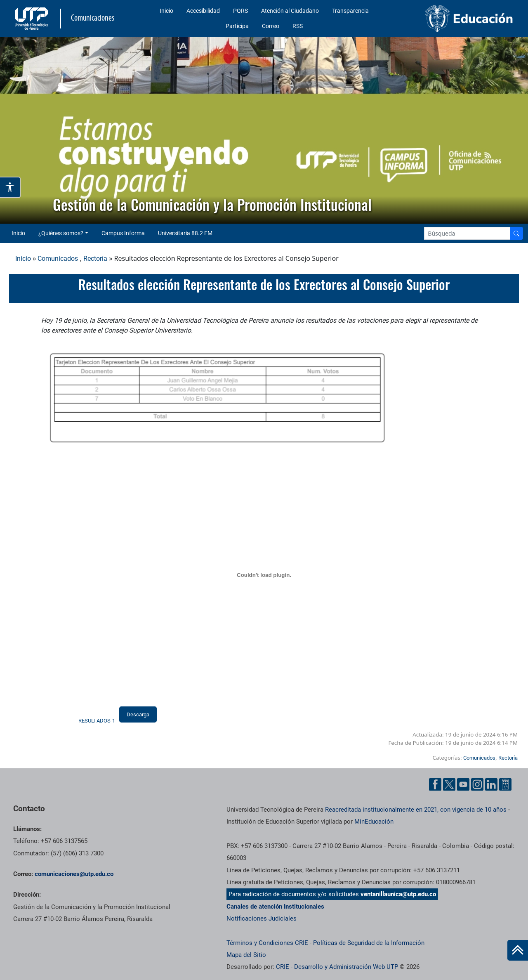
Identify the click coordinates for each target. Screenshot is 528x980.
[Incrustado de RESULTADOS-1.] (264, 575)
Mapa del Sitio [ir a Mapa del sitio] (246, 955)
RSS (298, 26)
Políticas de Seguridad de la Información (369, 943)
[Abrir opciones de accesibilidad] (10, 187)
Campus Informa (123, 233)
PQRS (240, 11)
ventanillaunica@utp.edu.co (398, 894)
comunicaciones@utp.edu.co (74, 874)
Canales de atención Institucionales (275, 907)
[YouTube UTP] (463, 784)
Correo (271, 26)
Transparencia (350, 11)
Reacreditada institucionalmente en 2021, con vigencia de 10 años (416, 810)
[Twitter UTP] (449, 784)
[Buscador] (516, 233)
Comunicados (58, 259)
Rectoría (95, 259)
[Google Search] (467, 233)
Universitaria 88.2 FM (185, 233)
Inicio (166, 11)
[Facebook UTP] (435, 784)
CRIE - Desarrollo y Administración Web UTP (337, 967)
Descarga (138, 714)
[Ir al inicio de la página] (518, 950)
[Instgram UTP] (477, 784)
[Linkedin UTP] (491, 784)
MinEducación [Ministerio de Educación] (374, 822)
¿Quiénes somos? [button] (61, 233)
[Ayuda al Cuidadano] (505, 784)
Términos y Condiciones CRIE (267, 943)
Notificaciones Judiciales (262, 919)
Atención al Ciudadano (290, 11)
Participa (237, 26)
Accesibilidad (203, 11)
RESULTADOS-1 (97, 721)
